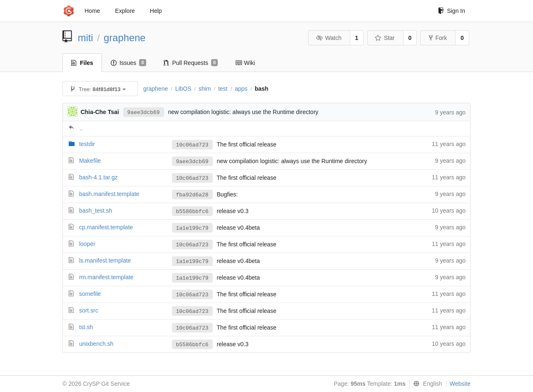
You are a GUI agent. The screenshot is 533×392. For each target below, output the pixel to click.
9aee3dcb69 (144, 113)
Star (385, 38)
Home (92, 11)
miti (86, 38)
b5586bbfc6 (192, 212)
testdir (87, 144)
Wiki (245, 63)
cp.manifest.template (106, 227)
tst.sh (86, 327)
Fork (438, 38)
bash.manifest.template (109, 194)
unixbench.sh (96, 344)
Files (82, 63)
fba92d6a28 (192, 195)
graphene (125, 38)
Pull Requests (191, 63)
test (223, 89)
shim (205, 89)
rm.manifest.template (106, 277)
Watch (329, 38)
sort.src (89, 310)
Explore (125, 11)
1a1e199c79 (192, 228)
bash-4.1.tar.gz (98, 177)
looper (87, 244)
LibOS (183, 89)
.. (81, 128)
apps (241, 89)
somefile (90, 294)
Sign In (452, 11)
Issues (128, 63)
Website (460, 384)
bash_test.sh (96, 211)
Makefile (90, 161)
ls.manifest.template (105, 261)
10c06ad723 (192, 145)
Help (156, 11)
